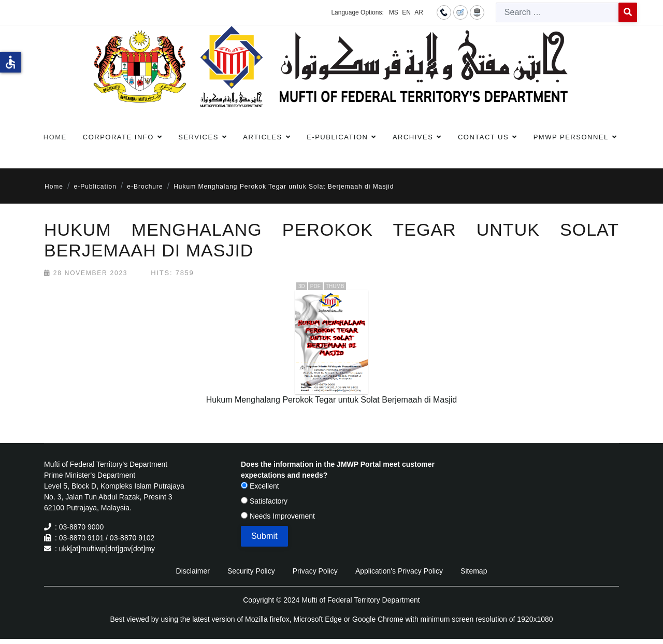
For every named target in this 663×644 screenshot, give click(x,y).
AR (419, 12)
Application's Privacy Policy (399, 571)
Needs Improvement (278, 516)
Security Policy (251, 571)
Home (55, 137)
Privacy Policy (315, 571)
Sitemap (474, 571)
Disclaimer (193, 571)
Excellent (260, 486)
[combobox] (557, 12)
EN (406, 12)
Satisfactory (264, 501)
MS (394, 12)
